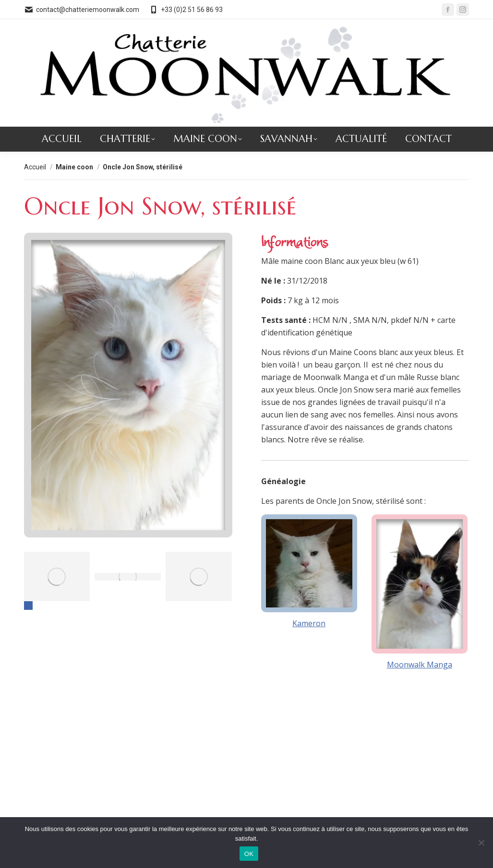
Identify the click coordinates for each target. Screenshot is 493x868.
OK (249, 854)
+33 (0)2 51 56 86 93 (186, 10)
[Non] (481, 843)
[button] (28, 606)
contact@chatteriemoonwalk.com (82, 10)
